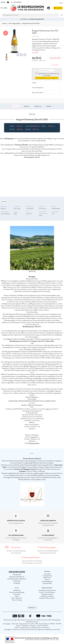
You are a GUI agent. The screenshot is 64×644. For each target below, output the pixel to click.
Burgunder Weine (34, 443)
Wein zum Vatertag (17, 600)
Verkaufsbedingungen (47, 582)
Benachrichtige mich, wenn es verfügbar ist (47, 78)
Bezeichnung (38, 106)
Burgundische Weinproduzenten (47, 598)
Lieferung (47, 83)
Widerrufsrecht (47, 578)
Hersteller (49, 106)
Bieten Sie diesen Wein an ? (47, 93)
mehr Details (35, 52)
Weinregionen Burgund (47, 594)
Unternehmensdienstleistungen (17, 592)
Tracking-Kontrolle (47, 576)
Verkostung (16, 106)
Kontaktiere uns (32, 608)
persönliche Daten (47, 583)
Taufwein (17, 596)
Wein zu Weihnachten (17, 598)
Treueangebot (47, 574)
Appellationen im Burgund (47, 596)
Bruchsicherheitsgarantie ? (47, 88)
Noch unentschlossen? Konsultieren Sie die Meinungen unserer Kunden (32, 562)
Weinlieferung (17, 590)
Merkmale (27, 106)
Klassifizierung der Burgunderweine (47, 590)
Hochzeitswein (17, 594)
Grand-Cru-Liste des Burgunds (47, 592)
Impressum (47, 580)
